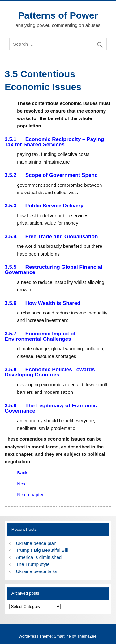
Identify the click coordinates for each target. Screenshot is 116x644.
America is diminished (39, 557)
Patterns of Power (58, 15)
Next (22, 484)
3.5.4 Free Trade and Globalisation (51, 237)
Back (22, 473)
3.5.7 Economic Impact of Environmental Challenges (40, 336)
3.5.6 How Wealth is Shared (43, 303)
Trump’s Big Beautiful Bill (42, 550)
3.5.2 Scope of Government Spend (51, 175)
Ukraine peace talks (37, 571)
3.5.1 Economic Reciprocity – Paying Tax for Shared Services (54, 142)
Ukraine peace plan (36, 543)
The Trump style (33, 564)
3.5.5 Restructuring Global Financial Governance (53, 270)
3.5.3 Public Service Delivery (44, 206)
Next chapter (30, 494)
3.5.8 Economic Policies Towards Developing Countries (50, 372)
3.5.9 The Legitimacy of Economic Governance (51, 408)
